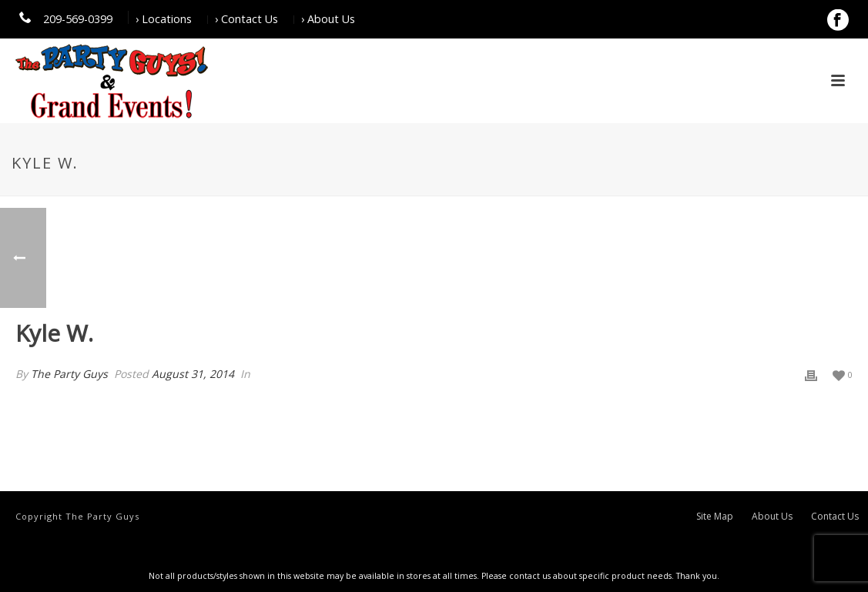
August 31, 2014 (193, 374)
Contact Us (835, 517)
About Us (772, 517)
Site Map (715, 517)
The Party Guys (69, 374)
